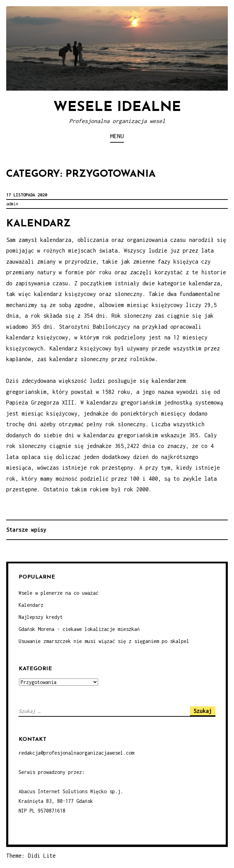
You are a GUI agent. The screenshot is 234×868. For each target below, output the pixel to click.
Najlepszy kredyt (41, 617)
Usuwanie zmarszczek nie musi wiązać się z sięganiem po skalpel (104, 641)
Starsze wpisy (26, 530)
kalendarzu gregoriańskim (121, 435)
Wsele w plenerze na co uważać (58, 593)
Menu (117, 136)
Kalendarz (38, 224)
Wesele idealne (117, 108)
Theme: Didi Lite (31, 856)
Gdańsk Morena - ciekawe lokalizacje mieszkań (79, 629)
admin (12, 204)
